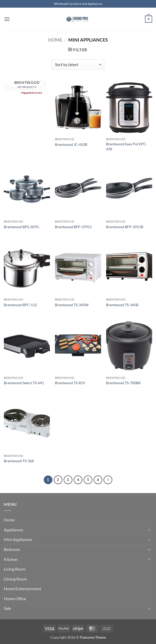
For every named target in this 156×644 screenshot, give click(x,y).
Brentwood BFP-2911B (125, 227)
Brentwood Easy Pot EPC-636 (127, 146)
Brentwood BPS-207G (21, 227)
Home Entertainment (23, 589)
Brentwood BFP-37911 (73, 227)
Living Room (15, 569)
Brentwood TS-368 (19, 461)
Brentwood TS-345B (122, 305)
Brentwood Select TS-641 (24, 383)
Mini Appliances (18, 539)
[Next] (108, 480)
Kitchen (11, 559)
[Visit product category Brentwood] (27, 87)
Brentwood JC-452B (71, 144)
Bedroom (12, 549)
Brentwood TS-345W (72, 305)
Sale (7, 608)
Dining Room (15, 579)
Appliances (14, 530)
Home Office (15, 598)
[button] (7, 19)
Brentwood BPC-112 (20, 305)
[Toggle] (149, 530)
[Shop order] (78, 65)
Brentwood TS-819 (70, 383)
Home (55, 40)
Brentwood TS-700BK (124, 383)
